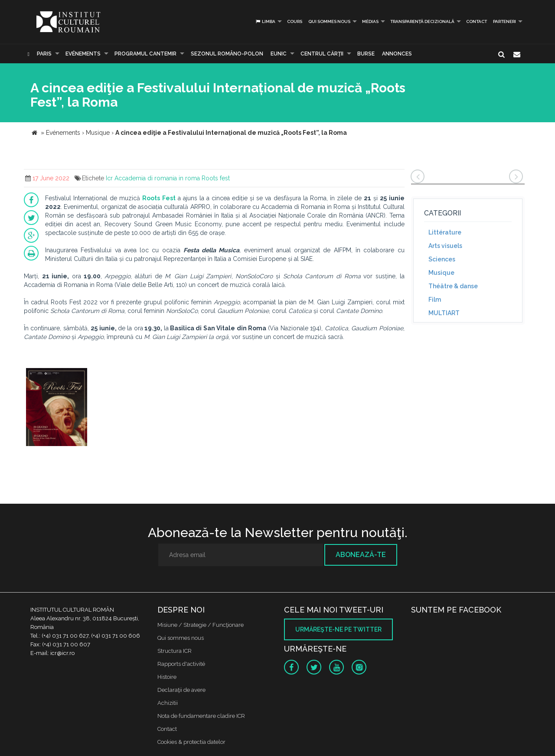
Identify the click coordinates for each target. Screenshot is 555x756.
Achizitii (168, 703)
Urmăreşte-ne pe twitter (338, 629)
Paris (44, 54)
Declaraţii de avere (181, 690)
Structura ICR (175, 651)
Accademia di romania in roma (157, 178)
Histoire (167, 677)
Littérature (445, 232)
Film (435, 300)
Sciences (442, 259)
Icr (109, 178)
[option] (57, 408)
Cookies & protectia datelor (191, 742)
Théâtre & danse (453, 286)
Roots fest (216, 178)
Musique (441, 273)
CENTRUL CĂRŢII (322, 54)
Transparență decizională (422, 21)
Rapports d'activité (181, 664)
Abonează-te (361, 555)
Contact (477, 21)
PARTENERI (504, 21)
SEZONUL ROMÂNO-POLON (227, 54)
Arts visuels (445, 246)
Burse (366, 54)
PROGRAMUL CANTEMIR (145, 54)
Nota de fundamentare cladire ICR (201, 716)
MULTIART (444, 313)
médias (370, 21)
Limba (265, 21)
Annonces (397, 54)
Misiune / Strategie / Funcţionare (201, 625)
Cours (295, 21)
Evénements (83, 54)
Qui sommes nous (329, 21)
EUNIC (279, 54)
